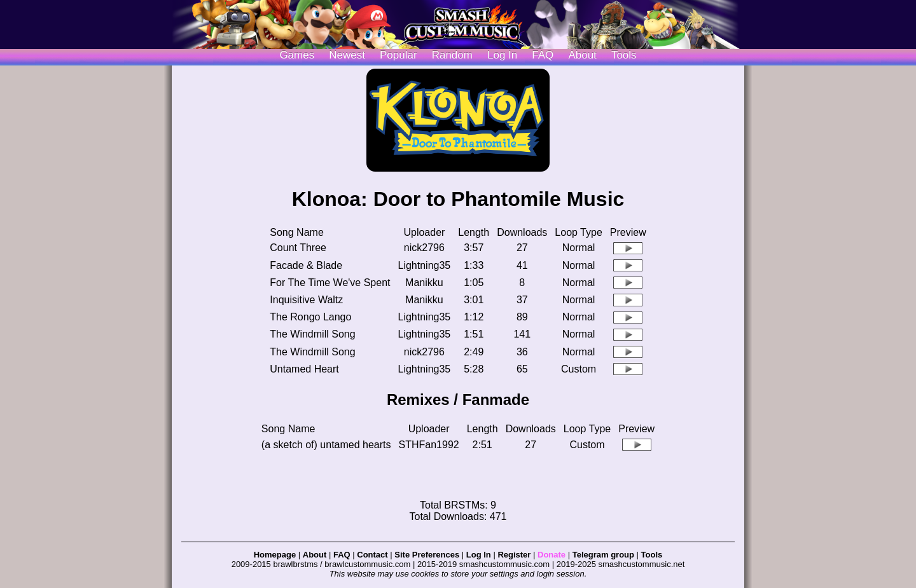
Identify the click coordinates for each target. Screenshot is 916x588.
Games (297, 55)
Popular (399, 55)
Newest (347, 55)
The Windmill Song (312, 334)
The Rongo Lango (310, 317)
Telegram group (603, 555)
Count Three (298, 248)
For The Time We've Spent (330, 283)
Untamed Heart (304, 369)
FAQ (543, 55)
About (582, 55)
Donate (552, 555)
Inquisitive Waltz (306, 300)
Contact (372, 555)
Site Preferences (427, 555)
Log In (479, 555)
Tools (624, 55)
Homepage (275, 555)
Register (514, 555)
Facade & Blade (306, 265)
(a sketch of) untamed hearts (326, 445)
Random (452, 55)
